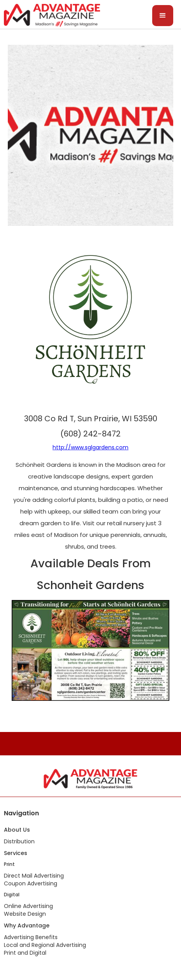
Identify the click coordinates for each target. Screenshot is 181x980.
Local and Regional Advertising (45, 945)
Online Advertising (28, 906)
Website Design (25, 914)
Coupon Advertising (31, 883)
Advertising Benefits (31, 937)
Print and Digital (25, 953)
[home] (50, 14)
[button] (163, 16)
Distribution (19, 841)
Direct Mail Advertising (34, 876)
